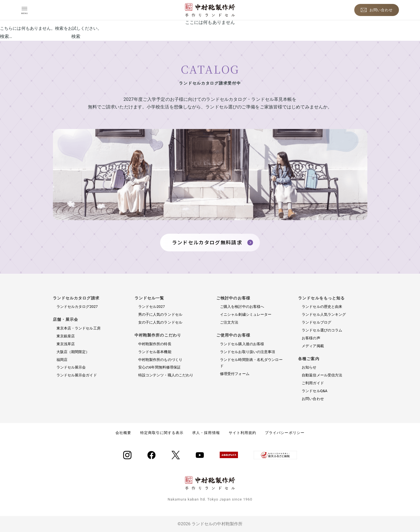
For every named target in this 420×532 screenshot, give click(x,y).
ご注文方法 (229, 322)
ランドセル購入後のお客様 (242, 344)
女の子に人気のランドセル (160, 322)
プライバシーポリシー (285, 433)
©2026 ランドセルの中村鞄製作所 (210, 524)
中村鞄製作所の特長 (155, 344)
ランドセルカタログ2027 (77, 307)
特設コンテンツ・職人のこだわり (166, 375)
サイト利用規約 (242, 433)
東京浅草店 (66, 344)
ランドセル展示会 (71, 367)
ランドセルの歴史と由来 (322, 307)
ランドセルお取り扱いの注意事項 (248, 352)
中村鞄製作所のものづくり (160, 360)
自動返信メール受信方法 (322, 375)
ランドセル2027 (152, 307)
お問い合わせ (313, 399)
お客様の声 (311, 338)
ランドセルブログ (316, 322)
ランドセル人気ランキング (324, 314)
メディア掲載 (313, 346)
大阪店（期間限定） (73, 352)
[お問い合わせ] (377, 10)
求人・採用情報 (206, 433)
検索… (6, 36)
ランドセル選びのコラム (322, 330)
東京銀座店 (66, 336)
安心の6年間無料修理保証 (160, 367)
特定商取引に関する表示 (162, 433)
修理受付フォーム (235, 374)
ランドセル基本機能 (155, 352)
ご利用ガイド (313, 383)
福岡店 (62, 360)
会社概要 (123, 433)
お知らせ (309, 367)
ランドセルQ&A (315, 391)
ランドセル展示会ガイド (77, 375)
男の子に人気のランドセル (160, 314)
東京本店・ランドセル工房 (79, 328)
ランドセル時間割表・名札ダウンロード (251, 363)
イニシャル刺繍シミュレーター (246, 314)
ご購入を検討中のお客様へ (242, 307)
